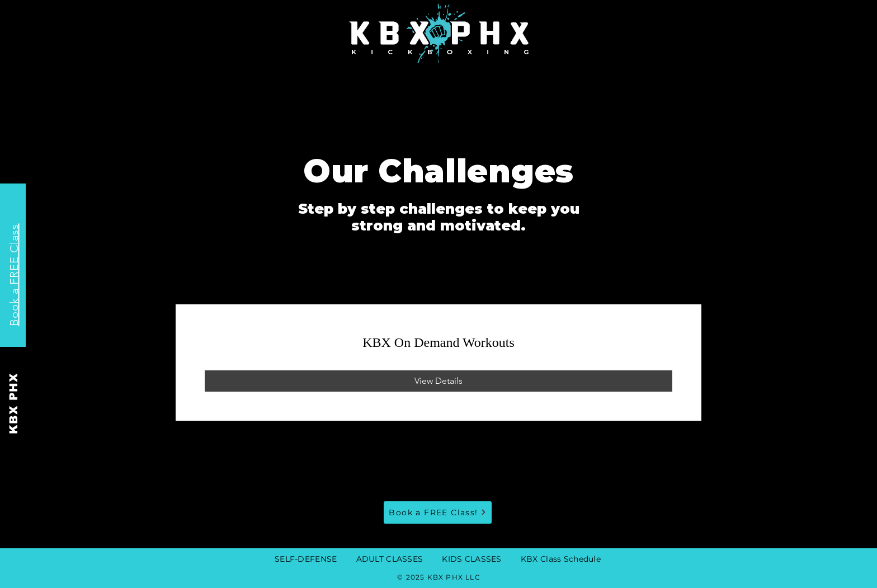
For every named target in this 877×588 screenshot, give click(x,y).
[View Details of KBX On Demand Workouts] (438, 381)
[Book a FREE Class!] (438, 512)
